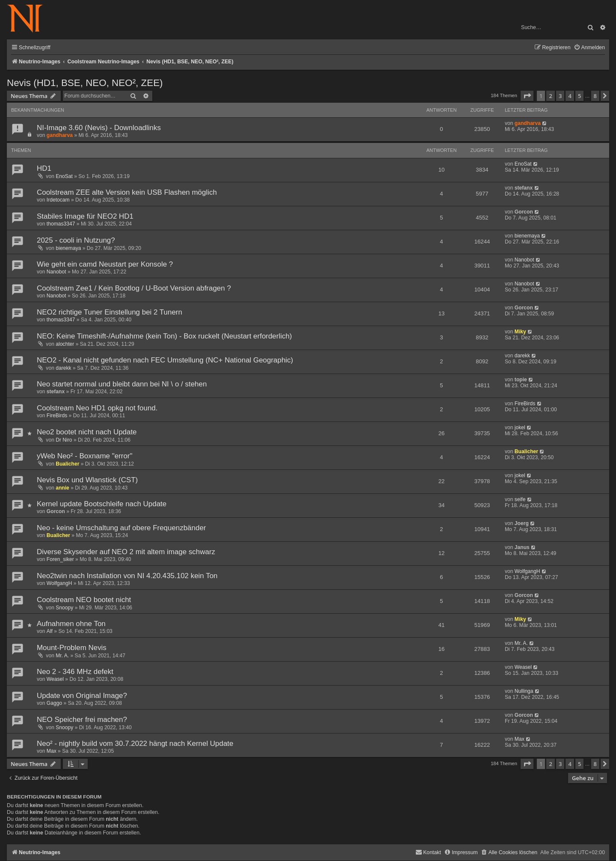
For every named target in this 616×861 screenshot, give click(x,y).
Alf (50, 631)
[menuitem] (589, 48)
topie (521, 380)
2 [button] (550, 96)
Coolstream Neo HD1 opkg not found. (97, 408)
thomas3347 (61, 224)
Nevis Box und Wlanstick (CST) (87, 480)
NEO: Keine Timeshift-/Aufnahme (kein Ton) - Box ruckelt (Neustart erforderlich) (164, 336)
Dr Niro (64, 440)
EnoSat (64, 176)
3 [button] (560, 96)
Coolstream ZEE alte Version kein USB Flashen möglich (127, 192)
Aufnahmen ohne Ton (71, 624)
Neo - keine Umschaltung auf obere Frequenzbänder (121, 528)
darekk (63, 368)
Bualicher (67, 464)
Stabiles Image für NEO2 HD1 (85, 216)
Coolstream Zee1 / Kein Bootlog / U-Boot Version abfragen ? (134, 288)
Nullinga (524, 691)
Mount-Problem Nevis (72, 648)
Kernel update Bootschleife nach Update (102, 504)
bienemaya (68, 248)
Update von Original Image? (82, 696)
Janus (522, 547)
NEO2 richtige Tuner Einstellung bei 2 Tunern (110, 312)
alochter (65, 344)
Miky (520, 332)
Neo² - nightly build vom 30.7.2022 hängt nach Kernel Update (135, 744)
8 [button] (595, 96)
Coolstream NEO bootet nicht (84, 600)
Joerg (522, 523)
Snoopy (64, 608)
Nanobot (56, 272)
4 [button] (570, 96)
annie (62, 488)
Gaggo (54, 703)
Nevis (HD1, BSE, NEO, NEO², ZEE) (85, 83)
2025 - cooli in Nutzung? (76, 240)
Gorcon (524, 212)
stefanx (524, 188)
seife (520, 499)
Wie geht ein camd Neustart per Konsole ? (105, 264)
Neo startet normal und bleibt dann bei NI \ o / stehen (122, 384)
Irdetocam (58, 200)
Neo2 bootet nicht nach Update (87, 432)
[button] (527, 96)
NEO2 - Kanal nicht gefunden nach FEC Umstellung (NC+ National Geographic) (165, 360)
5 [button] (579, 96)
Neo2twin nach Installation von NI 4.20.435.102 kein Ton (127, 576)
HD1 (44, 168)
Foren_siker (60, 559)
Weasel (55, 679)
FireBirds (57, 416)
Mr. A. (62, 656)
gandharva (60, 135)
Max (52, 751)
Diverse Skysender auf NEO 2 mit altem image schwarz (126, 552)
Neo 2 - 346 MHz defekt (75, 672)
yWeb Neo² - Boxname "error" (85, 456)
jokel (520, 428)
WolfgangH (59, 583)
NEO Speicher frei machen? (82, 720)
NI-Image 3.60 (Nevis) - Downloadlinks (99, 128)
